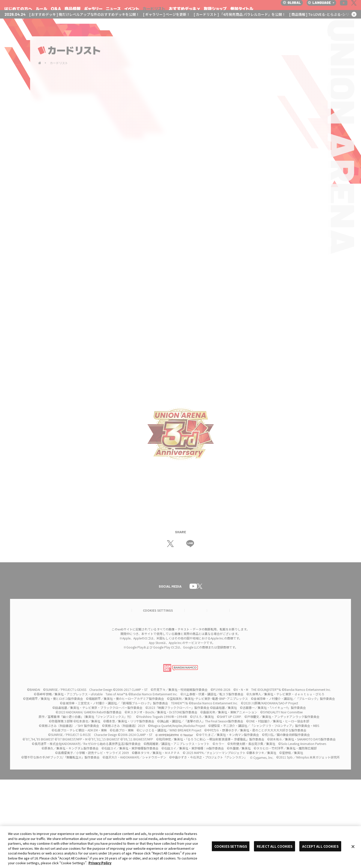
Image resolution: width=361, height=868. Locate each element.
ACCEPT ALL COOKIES (320, 846)
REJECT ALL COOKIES (275, 846)
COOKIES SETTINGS (231, 846)
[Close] (353, 846)
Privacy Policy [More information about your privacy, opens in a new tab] (100, 863)
